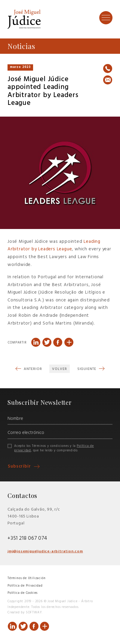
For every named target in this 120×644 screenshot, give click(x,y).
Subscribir (20, 467)
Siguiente (87, 369)
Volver (59, 369)
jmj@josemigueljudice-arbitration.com (45, 551)
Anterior (32, 369)
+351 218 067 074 (27, 538)
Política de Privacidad (25, 586)
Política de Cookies (23, 593)
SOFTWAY (34, 613)
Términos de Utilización (26, 578)
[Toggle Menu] (106, 17)
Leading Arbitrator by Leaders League (54, 246)
